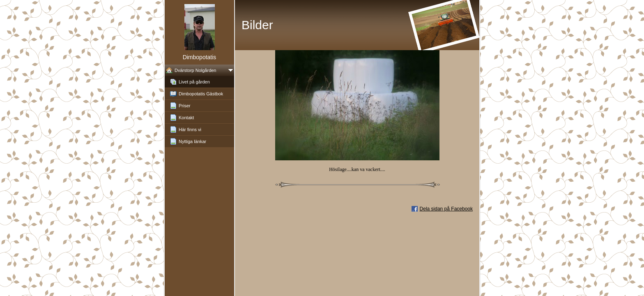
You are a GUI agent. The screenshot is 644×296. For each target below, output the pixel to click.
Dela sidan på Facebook (446, 209)
